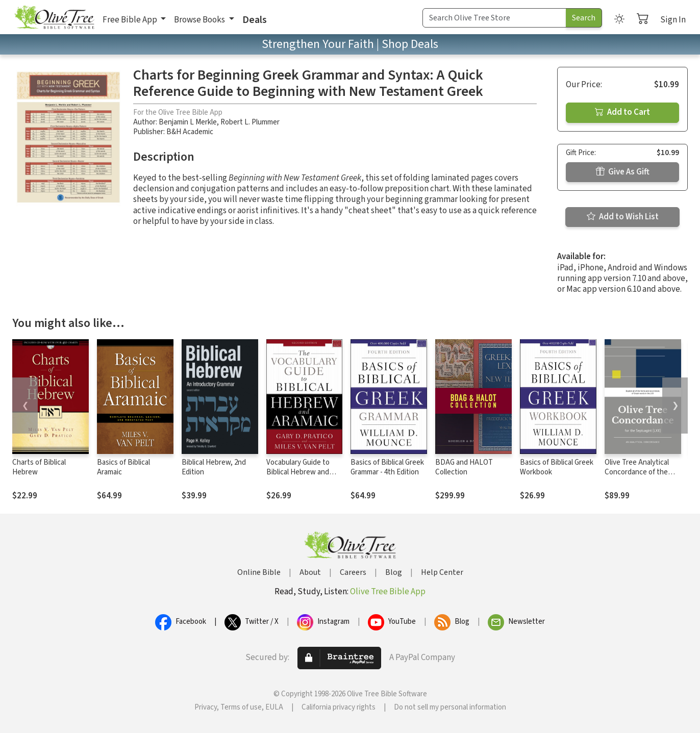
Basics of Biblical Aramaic (123, 467)
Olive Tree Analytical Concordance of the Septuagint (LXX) (637, 472)
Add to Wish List (623, 217)
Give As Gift (623, 172)
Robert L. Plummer (250, 122)
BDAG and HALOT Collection (464, 467)
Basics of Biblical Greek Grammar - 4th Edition (387, 467)
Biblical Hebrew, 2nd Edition (214, 467)
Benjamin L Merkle (188, 122)
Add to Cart (622, 112)
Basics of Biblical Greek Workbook (557, 467)
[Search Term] (494, 18)
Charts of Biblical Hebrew (39, 467)
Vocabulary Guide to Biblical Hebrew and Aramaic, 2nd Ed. (298, 472)
